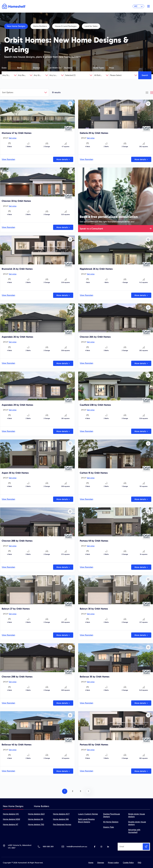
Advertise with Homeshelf (134, 831)
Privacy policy (113, 863)
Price (111, 68)
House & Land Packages (66, 26)
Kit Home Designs (111, 822)
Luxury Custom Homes (88, 814)
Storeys (36, 68)
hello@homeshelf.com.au (77, 847)
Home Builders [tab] (42, 806)
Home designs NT (11, 824)
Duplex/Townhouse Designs (112, 815)
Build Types (99, 68)
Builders (68, 68)
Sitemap (101, 863)
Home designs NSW (11, 819)
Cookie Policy (128, 863)
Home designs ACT (61, 814)
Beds (20, 68)
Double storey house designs (137, 823)
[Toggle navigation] (148, 6)
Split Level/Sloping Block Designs (86, 821)
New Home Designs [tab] (13, 806)
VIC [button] (138, 6)
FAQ (139, 863)
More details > (63, 159)
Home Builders (40, 26)
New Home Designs (16, 26)
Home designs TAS (36, 824)
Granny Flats (109, 827)
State (4, 68)
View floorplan (8, 159)
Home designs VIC (11, 814)
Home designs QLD (36, 814)
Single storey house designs (137, 815)
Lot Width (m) (55, 68)
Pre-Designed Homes (62, 824)
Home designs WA (61, 819)
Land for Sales (91, 26)
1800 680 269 (48, 847)
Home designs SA (36, 819)
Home (91, 863)
